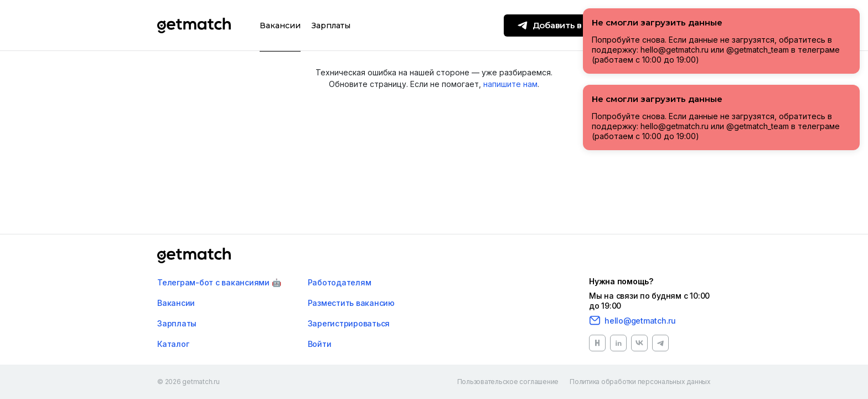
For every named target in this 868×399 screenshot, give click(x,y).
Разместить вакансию (351, 303)
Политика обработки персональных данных (640, 382)
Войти (320, 344)
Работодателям (340, 282)
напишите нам (510, 84)
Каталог (173, 344)
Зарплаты (331, 25)
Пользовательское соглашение (508, 382)
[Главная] (194, 255)
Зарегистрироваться (349, 323)
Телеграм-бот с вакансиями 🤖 (219, 282)
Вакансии (280, 25)
